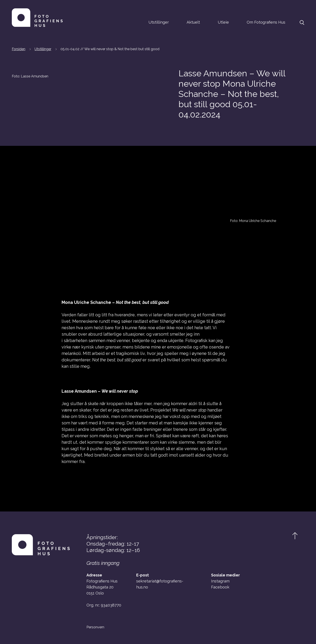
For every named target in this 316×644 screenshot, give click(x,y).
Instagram (220, 581)
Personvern (95, 627)
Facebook (220, 587)
